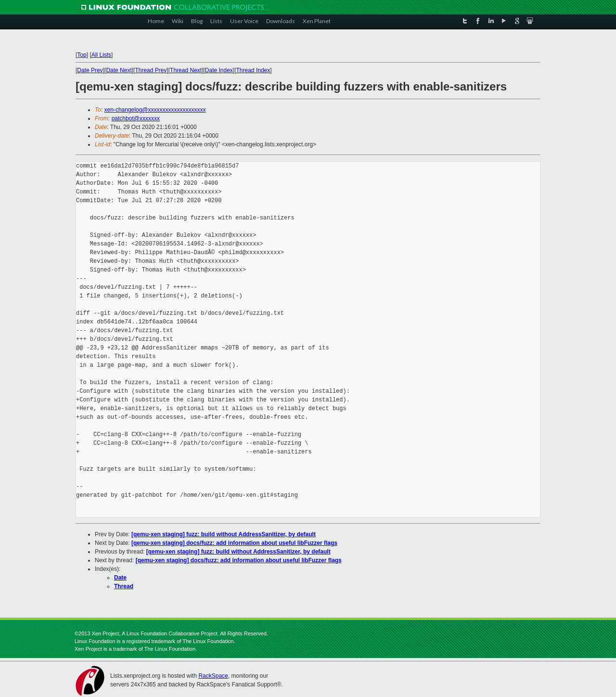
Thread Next (186, 70)
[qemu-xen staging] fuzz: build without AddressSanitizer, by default (224, 534)
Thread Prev (151, 70)
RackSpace (213, 676)
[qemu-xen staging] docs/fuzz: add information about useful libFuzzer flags (234, 543)
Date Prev (90, 70)
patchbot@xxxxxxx (136, 118)
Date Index (219, 70)
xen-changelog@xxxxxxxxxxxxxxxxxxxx (155, 110)
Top (82, 55)
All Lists (101, 55)
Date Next (119, 70)
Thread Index (253, 70)
